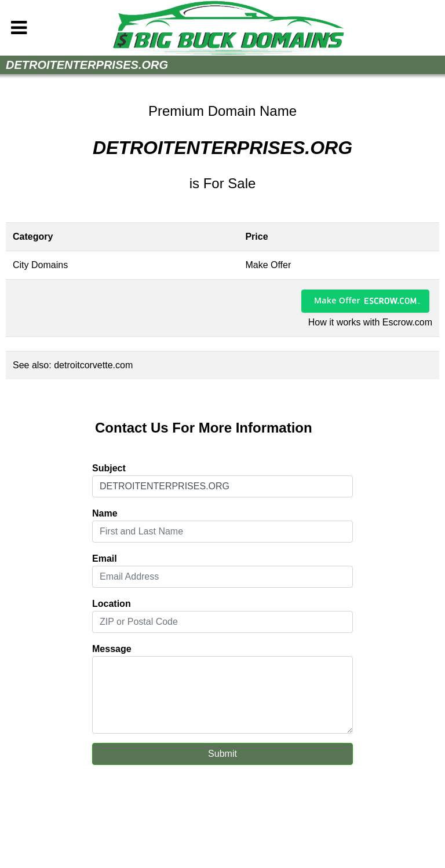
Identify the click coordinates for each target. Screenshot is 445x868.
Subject (109, 468)
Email (105, 558)
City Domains (40, 265)
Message (112, 649)
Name (105, 513)
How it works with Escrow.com (370, 322)
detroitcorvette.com (93, 365)
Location (112, 604)
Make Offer (337, 300)
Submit (222, 754)
